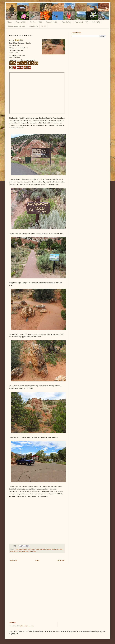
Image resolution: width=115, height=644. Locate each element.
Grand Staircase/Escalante (43, 549)
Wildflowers (33, 26)
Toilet (20, 551)
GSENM (54, 549)
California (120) (36, 22)
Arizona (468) (21, 22)
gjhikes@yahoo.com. (27, 626)
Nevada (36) (67, 22)
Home (10, 22)
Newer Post (13, 560)
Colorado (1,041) (52, 22)
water (27, 551)
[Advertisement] (57, 594)
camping (21, 549)
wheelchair (33, 551)
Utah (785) (96, 22)
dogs (26, 549)
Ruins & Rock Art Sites (16, 26)
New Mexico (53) (82, 22)
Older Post (61, 560)
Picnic (16, 551)
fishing (33, 549)
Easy (29, 549)
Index (44, 26)
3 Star (16, 549)
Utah (24, 551)
